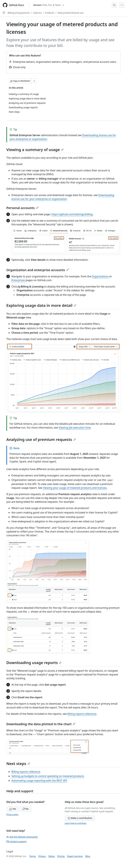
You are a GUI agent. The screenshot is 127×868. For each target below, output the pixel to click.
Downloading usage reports (34, 663)
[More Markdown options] (34, 81)
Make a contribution (80, 818)
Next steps (18, 763)
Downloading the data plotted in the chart (41, 724)
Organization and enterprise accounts (38, 270)
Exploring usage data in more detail (41, 305)
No (26, 809)
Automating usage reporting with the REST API (39, 781)
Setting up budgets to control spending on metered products (48, 776)
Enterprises (18, 280)
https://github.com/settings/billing (72, 214)
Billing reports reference (82, 714)
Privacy (42, 856)
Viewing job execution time (75, 428)
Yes (13, 809)
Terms (33, 856)
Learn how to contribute (76, 823)
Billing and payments (19, 13)
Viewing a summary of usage (35, 150)
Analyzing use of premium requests (41, 439)
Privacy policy (12, 815)
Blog (88, 856)
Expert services (75, 856)
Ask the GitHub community (22, 837)
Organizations (100, 276)
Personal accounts (22, 208)
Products (50, 13)
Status (52, 856)
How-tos (37, 13)
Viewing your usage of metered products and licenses (75, 488)
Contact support (16, 841)
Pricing (61, 856)
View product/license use (70, 13)
